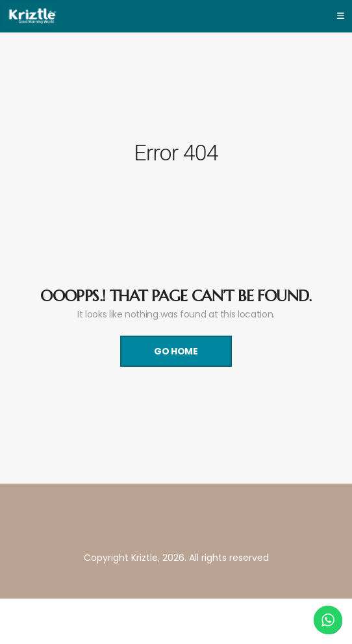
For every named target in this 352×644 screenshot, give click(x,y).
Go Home (176, 351)
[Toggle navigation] (340, 16)
